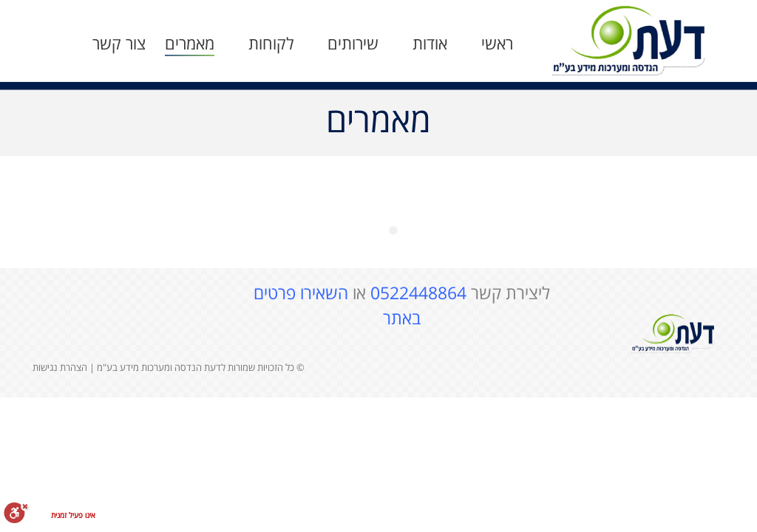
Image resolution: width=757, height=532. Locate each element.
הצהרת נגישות (60, 367)
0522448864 (418, 293)
